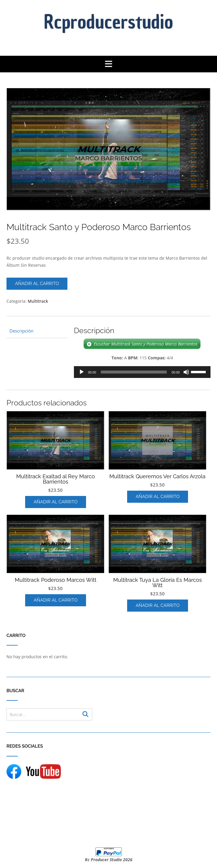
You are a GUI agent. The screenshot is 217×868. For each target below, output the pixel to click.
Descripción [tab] (21, 331)
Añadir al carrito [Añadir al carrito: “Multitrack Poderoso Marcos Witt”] (56, 600)
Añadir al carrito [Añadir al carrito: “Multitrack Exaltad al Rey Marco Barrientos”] (56, 502)
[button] (108, 64)
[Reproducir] (82, 372)
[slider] (134, 372)
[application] (142, 372)
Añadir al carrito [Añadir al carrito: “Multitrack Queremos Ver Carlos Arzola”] (158, 497)
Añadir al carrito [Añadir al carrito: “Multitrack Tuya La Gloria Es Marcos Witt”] (158, 605)
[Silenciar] (186, 372)
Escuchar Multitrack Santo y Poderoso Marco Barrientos (146, 344)
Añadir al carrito (37, 284)
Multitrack (38, 301)
